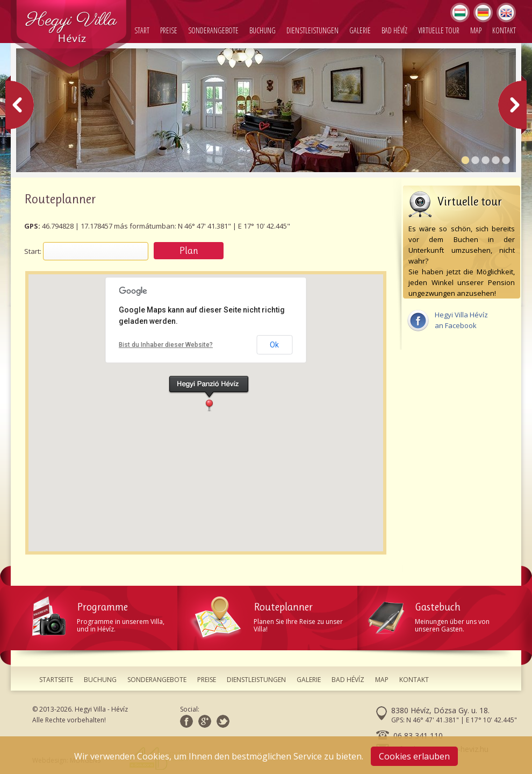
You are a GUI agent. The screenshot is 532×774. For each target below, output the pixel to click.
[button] (209, 393)
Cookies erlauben (414, 756)
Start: (33, 251)
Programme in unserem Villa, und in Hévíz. (105, 615)
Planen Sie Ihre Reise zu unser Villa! (273, 615)
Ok (274, 345)
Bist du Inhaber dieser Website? (166, 345)
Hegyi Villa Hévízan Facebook (447, 320)
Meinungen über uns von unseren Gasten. (441, 615)
